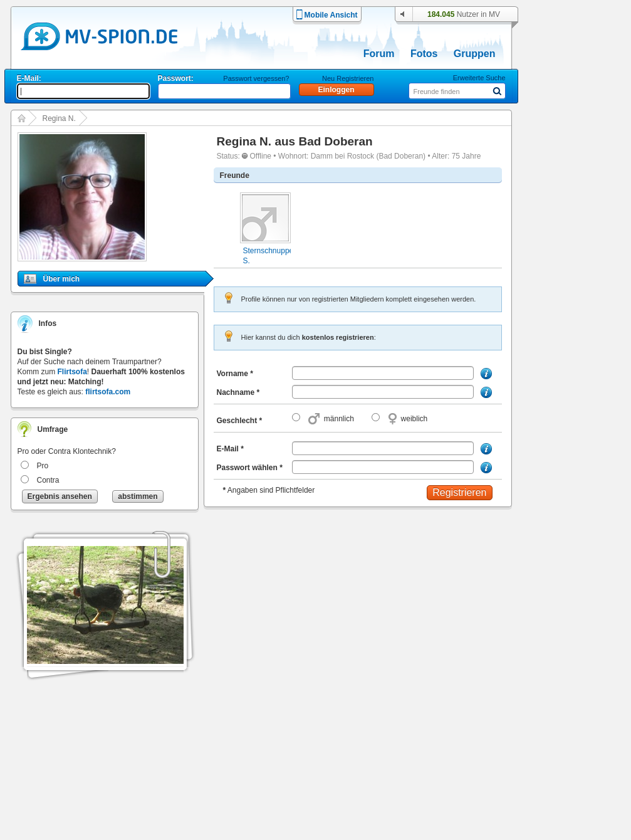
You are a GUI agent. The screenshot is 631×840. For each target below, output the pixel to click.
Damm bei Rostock (342, 156)
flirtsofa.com (108, 392)
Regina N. (59, 118)
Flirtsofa (72, 372)
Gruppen (475, 54)
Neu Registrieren (348, 78)
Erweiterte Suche (479, 78)
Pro (43, 466)
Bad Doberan (335, 141)
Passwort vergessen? (256, 78)
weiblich (415, 419)
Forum (379, 54)
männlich (339, 419)
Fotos (424, 54)
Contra (48, 480)
